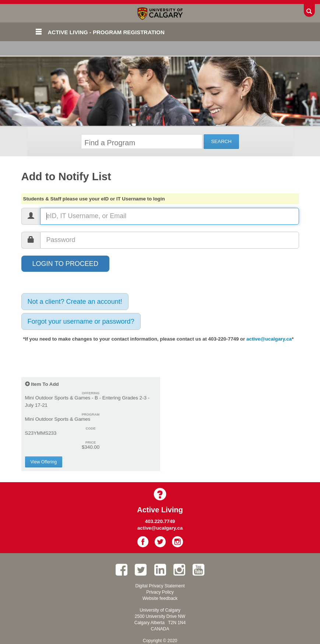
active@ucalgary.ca (269, 339)
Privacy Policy (160, 592)
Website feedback (160, 598)
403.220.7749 (160, 521)
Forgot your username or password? (81, 321)
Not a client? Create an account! (75, 302)
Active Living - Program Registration (106, 32)
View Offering (44, 462)
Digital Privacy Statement (160, 586)
